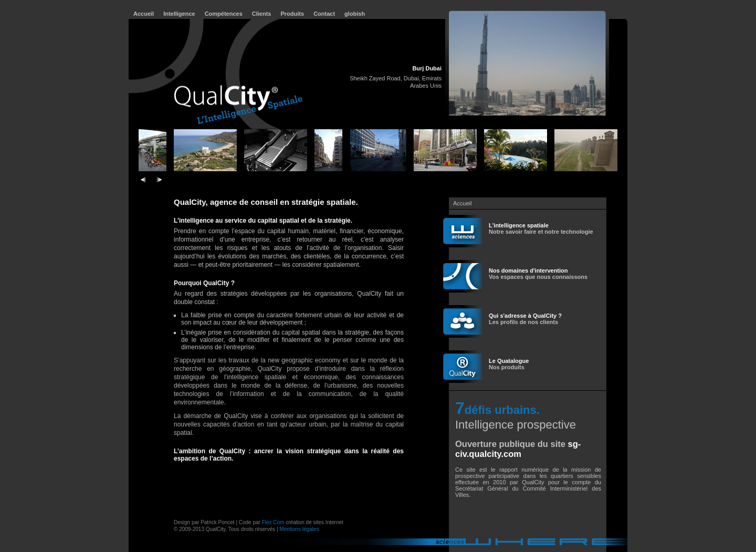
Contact (324, 14)
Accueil (144, 14)
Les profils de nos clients (525, 319)
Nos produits (509, 364)
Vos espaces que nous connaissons (538, 274)
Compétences (224, 14)
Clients (262, 14)
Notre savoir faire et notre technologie (541, 228)
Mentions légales (299, 529)
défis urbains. (502, 410)
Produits (293, 14)
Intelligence (179, 14)
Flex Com (273, 522)
